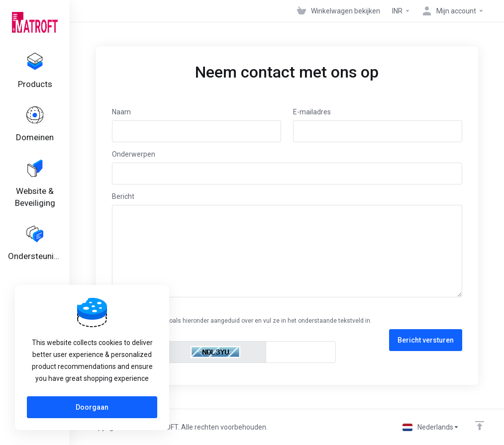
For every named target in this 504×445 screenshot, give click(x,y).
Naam (121, 112)
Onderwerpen (134, 154)
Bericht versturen (426, 340)
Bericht (123, 196)
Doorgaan (92, 407)
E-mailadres (312, 112)
